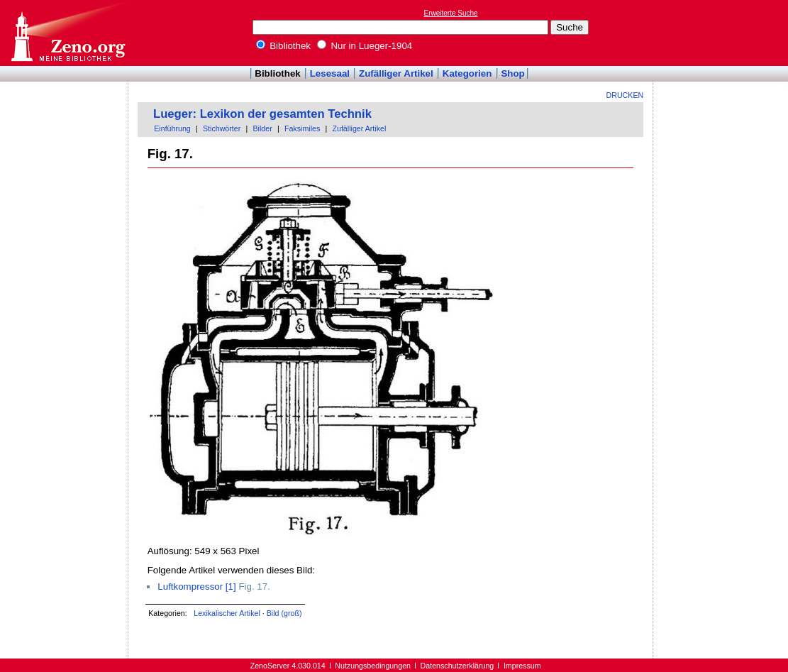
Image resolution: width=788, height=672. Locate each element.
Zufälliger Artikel (396, 73)
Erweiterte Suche (451, 13)
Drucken (625, 95)
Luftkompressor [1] (196, 586)
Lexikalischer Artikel (227, 613)
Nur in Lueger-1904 (365, 46)
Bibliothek (284, 46)
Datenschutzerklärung (457, 666)
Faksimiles (302, 128)
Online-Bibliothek (67, 33)
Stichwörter (222, 128)
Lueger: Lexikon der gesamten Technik (262, 114)
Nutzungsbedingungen (373, 666)
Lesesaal (330, 73)
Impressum (522, 666)
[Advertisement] (723, 33)
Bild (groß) (284, 613)
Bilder (262, 128)
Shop (512, 73)
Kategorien (467, 73)
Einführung (172, 128)
